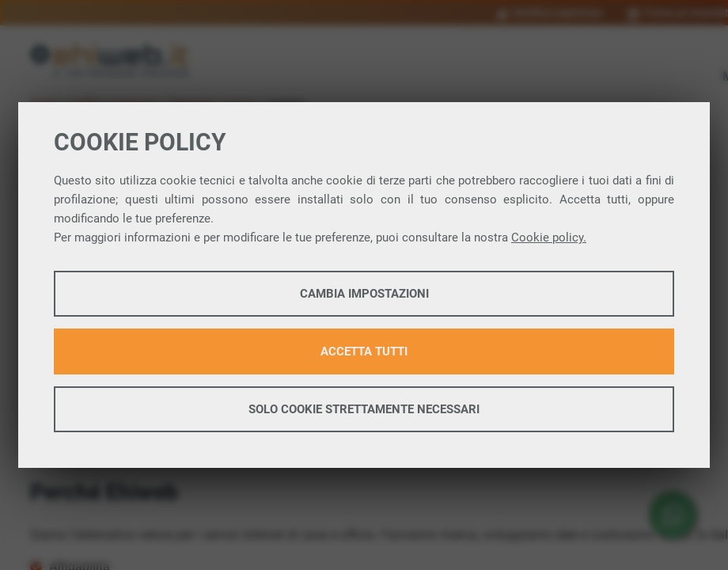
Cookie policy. (549, 237)
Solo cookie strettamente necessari (364, 409)
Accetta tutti (364, 351)
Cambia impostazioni (364, 294)
